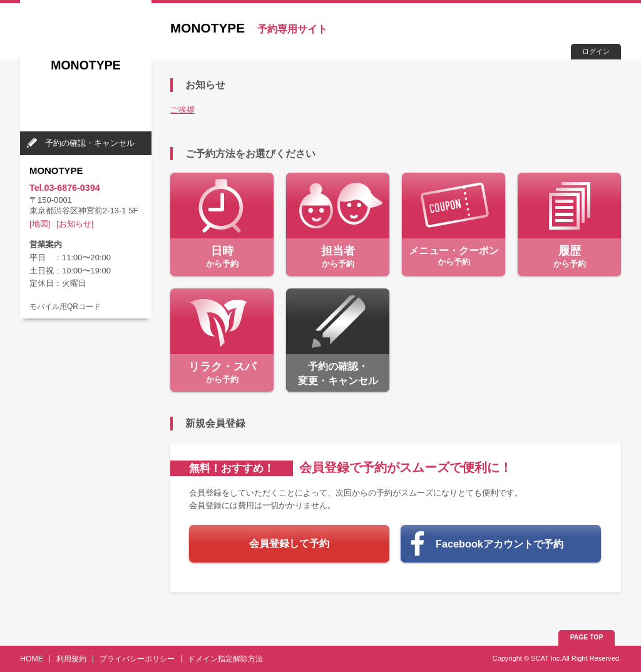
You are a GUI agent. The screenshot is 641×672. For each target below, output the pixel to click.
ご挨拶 (182, 110)
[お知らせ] (75, 224)
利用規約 (71, 659)
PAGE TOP (587, 637)
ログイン (596, 51)
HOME (32, 659)
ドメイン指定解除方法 (225, 659)
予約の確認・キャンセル (90, 143)
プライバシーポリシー (137, 659)
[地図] (40, 224)
